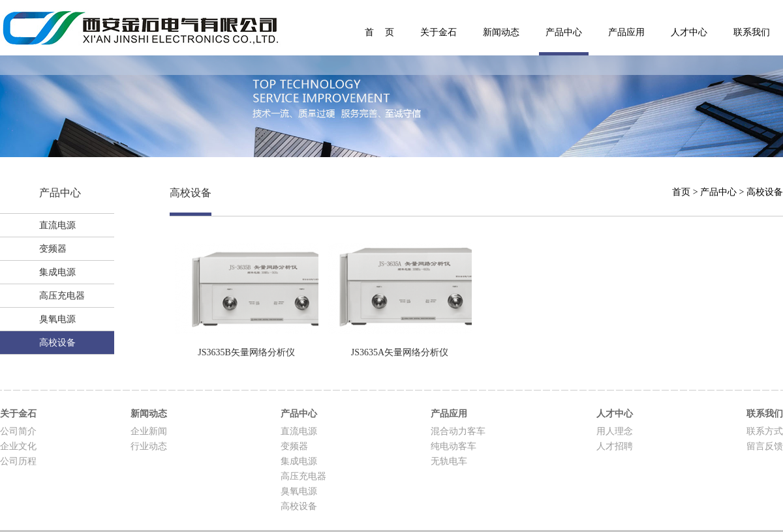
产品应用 (626, 32)
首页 (681, 192)
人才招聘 (615, 446)
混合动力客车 (458, 431)
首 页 (380, 32)
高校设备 (57, 343)
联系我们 (752, 32)
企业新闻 (149, 431)
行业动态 (149, 446)
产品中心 (564, 32)
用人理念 (615, 431)
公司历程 (18, 461)
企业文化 (18, 446)
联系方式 (765, 431)
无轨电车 (449, 461)
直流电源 (57, 225)
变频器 (53, 249)
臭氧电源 (57, 319)
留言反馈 (765, 446)
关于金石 (438, 32)
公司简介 (18, 431)
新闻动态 (501, 32)
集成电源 (57, 272)
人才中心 (689, 32)
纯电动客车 (453, 446)
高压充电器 (62, 296)
